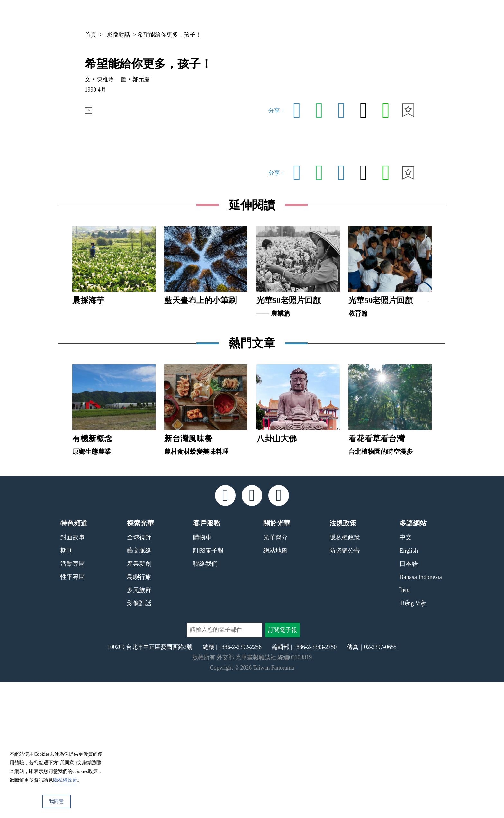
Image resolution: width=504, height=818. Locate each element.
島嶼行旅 (139, 713)
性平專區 (73, 713)
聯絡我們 (205, 700)
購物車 (202, 674)
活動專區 (73, 700)
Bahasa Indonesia (421, 713)
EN (92, 110)
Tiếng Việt (413, 739)
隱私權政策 (345, 674)
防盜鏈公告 (345, 687)
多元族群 (139, 726)
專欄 (380, 14)
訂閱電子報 (208, 687)
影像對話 (119, 35)
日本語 (409, 700)
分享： (277, 111)
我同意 (56, 801)
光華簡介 (275, 674)
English (409, 687)
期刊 (355, 14)
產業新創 (139, 700)
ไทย (405, 726)
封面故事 (73, 674)
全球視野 (139, 674)
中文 (407, 15)
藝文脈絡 (139, 687)
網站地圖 (275, 687)
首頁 (91, 35)
